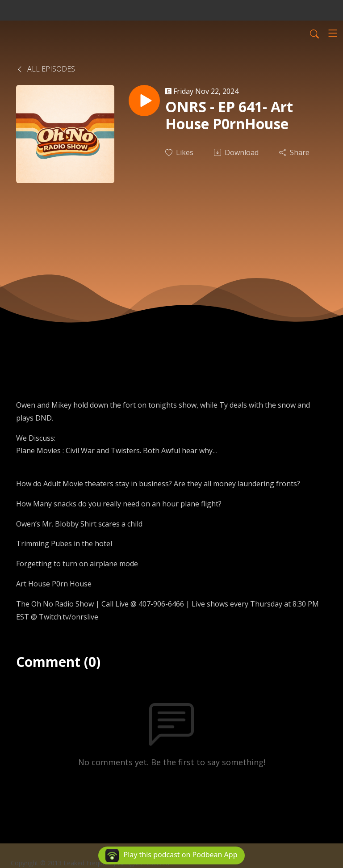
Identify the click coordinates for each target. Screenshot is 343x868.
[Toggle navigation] (333, 33)
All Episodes (46, 69)
